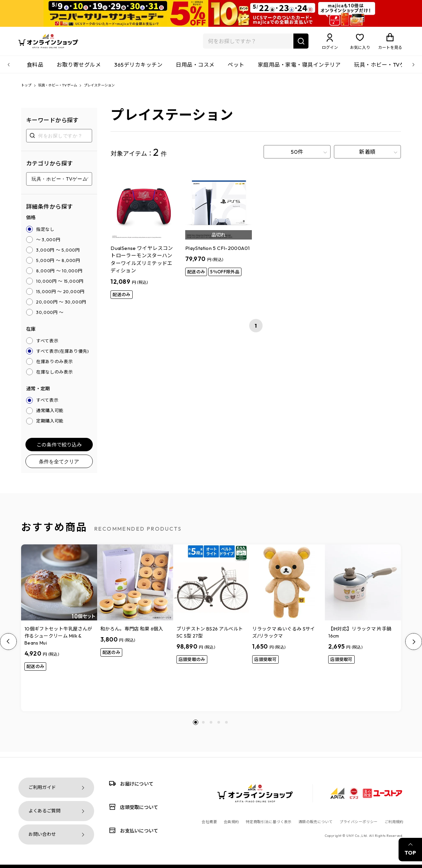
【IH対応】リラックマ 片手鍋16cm (360, 638)
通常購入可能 (50, 416)
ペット (236, 69)
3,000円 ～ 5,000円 (58, 255)
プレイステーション (118, 90)
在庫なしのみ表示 (54, 377)
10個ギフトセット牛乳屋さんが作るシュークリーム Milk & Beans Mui (58, 641)
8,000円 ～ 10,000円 (59, 276)
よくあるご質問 (45, 811)
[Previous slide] (8, 647)
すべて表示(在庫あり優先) (62, 356)
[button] (196, 728)
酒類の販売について (316, 822)
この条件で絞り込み (59, 450)
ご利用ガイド (42, 787)
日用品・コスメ (195, 69)
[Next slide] (414, 647)
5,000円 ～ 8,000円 (58, 265)
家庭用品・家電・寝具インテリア (299, 69)
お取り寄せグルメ (79, 69)
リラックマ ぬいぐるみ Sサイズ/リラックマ (284, 638)
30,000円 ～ (50, 317)
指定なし (45, 234)
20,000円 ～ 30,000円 (61, 307)
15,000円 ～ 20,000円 (60, 296)
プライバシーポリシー (359, 822)
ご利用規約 (394, 822)
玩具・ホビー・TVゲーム (385, 69)
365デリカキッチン (138, 69)
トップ (28, 90)
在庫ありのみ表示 (54, 366)
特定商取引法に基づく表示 (269, 822)
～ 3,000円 (48, 245)
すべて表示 (47, 346)
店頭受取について (132, 807)
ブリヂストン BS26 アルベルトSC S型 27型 (210, 638)
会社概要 (209, 822)
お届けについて (130, 783)
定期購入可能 (50, 426)
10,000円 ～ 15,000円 (60, 286)
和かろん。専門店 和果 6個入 (132, 634)
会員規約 (231, 822)
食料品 (35, 69)
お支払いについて (132, 830)
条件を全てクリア (59, 466)
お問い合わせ (42, 834)
